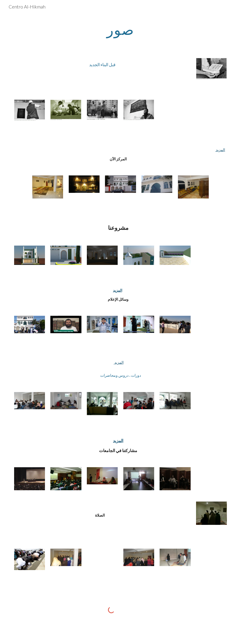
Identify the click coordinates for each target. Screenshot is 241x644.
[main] (120, 29)
